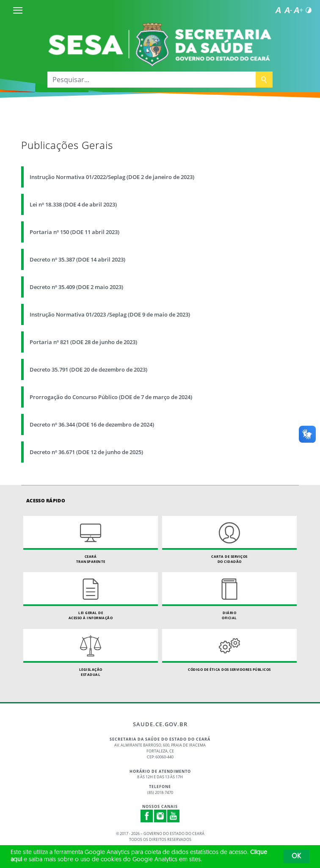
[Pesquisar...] (152, 80)
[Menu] (18, 10)
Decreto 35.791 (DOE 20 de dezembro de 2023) (88, 369)
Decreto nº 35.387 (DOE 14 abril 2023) (77, 259)
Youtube (174, 816)
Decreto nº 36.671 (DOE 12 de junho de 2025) (86, 452)
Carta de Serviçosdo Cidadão (229, 540)
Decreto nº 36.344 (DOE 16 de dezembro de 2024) (92, 424)
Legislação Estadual (91, 653)
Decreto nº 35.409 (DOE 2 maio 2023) (76, 287)
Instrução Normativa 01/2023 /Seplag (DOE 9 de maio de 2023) (110, 314)
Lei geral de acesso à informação (91, 596)
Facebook (147, 816)
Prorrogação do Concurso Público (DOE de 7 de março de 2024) (111, 397)
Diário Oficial (229, 596)
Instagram (160, 816)
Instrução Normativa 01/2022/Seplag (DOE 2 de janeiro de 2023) (112, 177)
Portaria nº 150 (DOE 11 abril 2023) (74, 232)
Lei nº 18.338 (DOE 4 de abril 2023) (73, 204)
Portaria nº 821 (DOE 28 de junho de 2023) (83, 342)
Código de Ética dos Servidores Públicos (229, 650)
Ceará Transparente (91, 540)
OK (296, 857)
